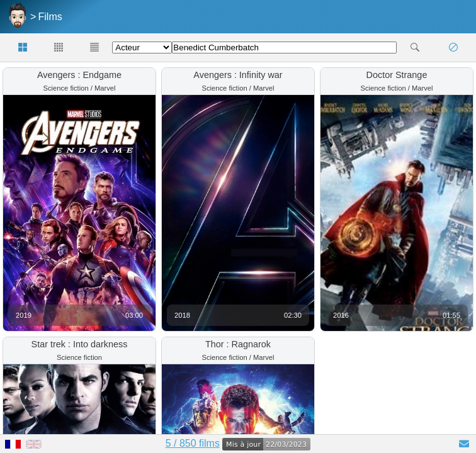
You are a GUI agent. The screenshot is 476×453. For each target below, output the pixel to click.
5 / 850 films (193, 443)
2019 (24, 315)
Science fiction (65, 88)
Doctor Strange (397, 75)
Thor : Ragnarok (238, 344)
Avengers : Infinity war (238, 75)
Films (50, 17)
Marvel (105, 88)
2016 (341, 315)
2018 (182, 315)
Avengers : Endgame (79, 75)
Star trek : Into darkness (80, 344)
